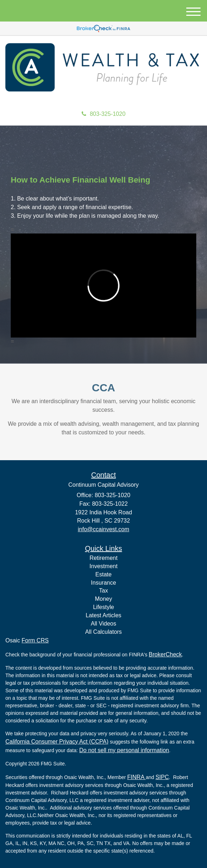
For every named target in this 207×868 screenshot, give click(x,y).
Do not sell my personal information (124, 750)
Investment (103, 566)
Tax (104, 591)
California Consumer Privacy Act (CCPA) (57, 742)
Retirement (103, 558)
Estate (103, 574)
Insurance (103, 583)
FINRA (136, 777)
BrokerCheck (165, 654)
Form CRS (35, 640)
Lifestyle (104, 607)
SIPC (162, 777)
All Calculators (103, 632)
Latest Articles (103, 615)
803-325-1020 (104, 114)
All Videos (104, 624)
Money (103, 599)
